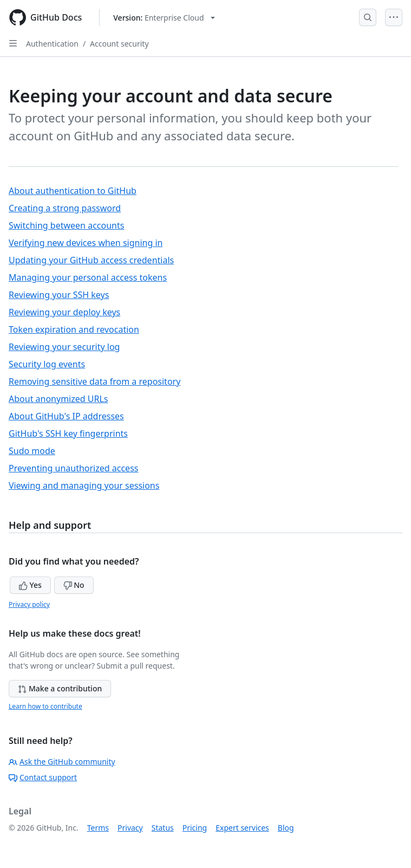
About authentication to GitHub (73, 191)
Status (163, 828)
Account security (119, 44)
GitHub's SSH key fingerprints (68, 433)
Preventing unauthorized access (73, 468)
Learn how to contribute (45, 706)
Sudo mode (32, 451)
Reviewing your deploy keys (64, 312)
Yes (30, 585)
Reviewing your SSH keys (59, 295)
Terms (98, 828)
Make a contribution (60, 688)
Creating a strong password (65, 208)
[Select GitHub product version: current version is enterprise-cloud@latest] (164, 18)
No (74, 585)
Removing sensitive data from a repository (94, 381)
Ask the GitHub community (62, 762)
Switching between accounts (66, 225)
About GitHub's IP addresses (66, 416)
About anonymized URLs (58, 399)
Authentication (52, 44)
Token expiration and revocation (74, 329)
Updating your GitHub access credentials (91, 260)
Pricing (195, 828)
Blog (286, 828)
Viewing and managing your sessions (84, 485)
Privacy (130, 828)
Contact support (43, 777)
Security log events (47, 364)
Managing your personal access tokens (88, 277)
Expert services (242, 828)
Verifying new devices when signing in (86, 243)
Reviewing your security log (64, 347)
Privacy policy (29, 604)
